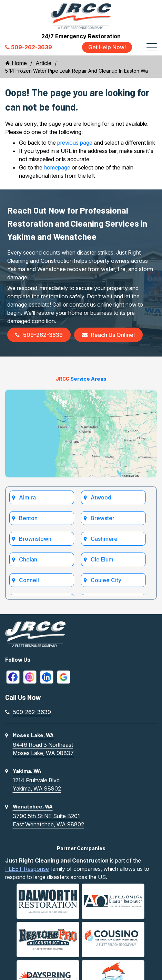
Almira (27, 497)
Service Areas (81, 378)
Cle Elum (102, 559)
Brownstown (35, 539)
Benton (28, 518)
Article (43, 63)
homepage (57, 167)
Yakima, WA (27, 771)
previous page (75, 143)
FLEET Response (27, 869)
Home (16, 63)
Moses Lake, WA (33, 735)
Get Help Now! (107, 47)
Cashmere (104, 539)
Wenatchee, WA (33, 806)
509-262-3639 (39, 335)
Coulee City (106, 580)
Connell (29, 580)
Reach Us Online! (108, 335)
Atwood (101, 497)
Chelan (28, 559)
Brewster (103, 518)
